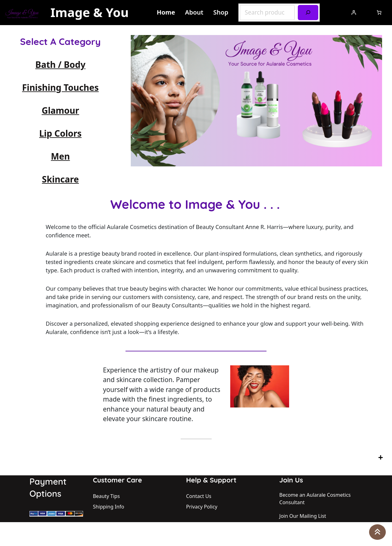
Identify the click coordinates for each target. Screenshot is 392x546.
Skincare (60, 179)
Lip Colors (60, 133)
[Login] (354, 13)
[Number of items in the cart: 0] (379, 13)
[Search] (308, 13)
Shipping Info (109, 507)
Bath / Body (60, 64)
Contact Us (199, 496)
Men (60, 156)
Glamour (60, 110)
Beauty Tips (106, 496)
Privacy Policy (202, 507)
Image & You (90, 12)
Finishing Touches (60, 87)
